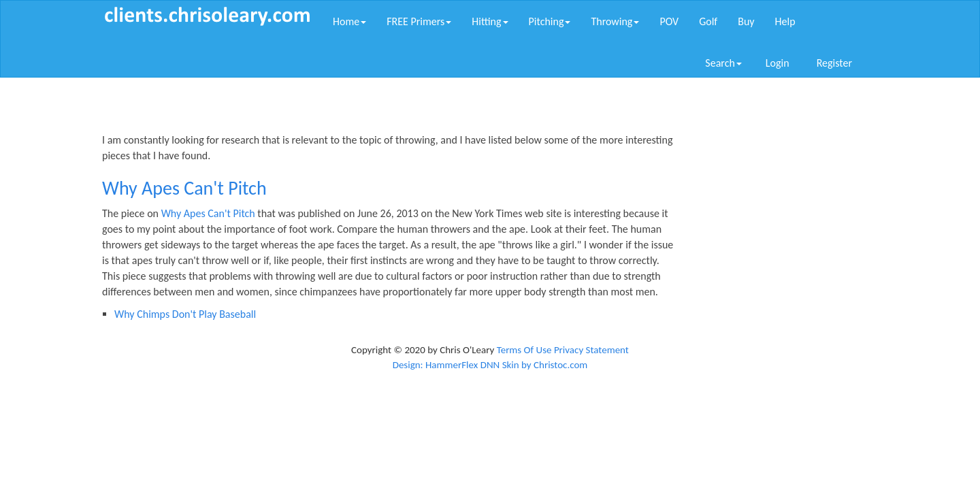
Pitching (550, 21)
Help (785, 21)
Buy (746, 21)
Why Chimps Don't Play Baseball (185, 314)
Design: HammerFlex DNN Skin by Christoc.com (490, 365)
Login (778, 63)
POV (669, 21)
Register (834, 63)
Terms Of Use (524, 350)
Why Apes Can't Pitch (208, 213)
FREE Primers (419, 21)
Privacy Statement (591, 350)
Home (349, 21)
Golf (708, 21)
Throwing (615, 21)
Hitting (490, 21)
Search (723, 63)
